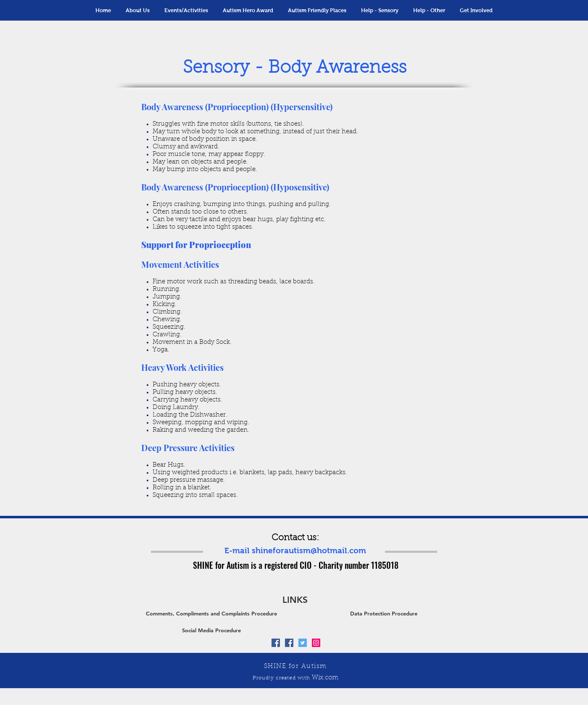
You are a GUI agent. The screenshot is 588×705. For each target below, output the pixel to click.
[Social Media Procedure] (211, 630)
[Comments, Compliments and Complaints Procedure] (211, 613)
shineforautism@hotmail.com (309, 551)
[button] (186, 10)
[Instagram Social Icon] (316, 643)
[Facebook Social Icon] (276, 643)
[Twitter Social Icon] (303, 643)
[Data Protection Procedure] (384, 613)
